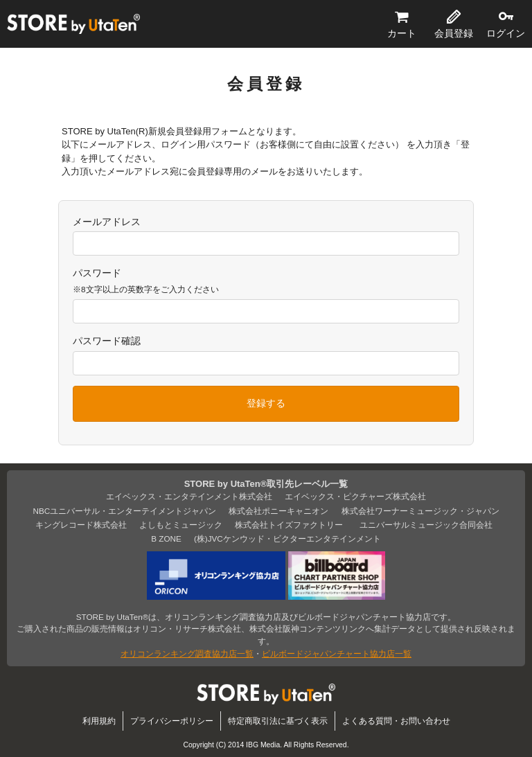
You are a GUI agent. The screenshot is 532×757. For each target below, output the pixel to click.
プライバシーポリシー (172, 721)
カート (402, 33)
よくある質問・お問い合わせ (396, 721)
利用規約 (99, 721)
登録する (266, 403)
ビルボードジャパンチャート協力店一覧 (337, 653)
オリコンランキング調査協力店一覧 (187, 653)
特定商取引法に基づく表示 (278, 721)
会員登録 (454, 33)
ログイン (506, 33)
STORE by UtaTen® (73, 24)
